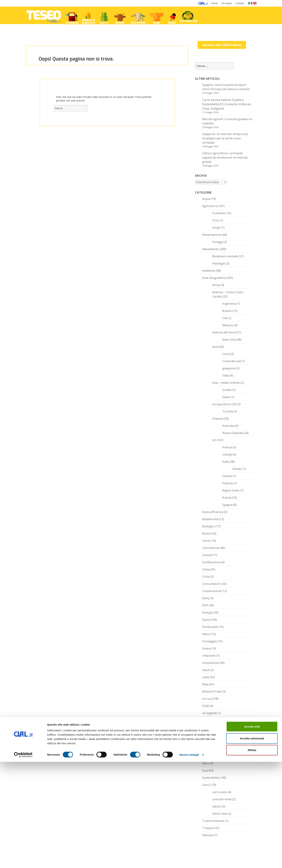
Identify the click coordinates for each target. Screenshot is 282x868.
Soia (205, 770)
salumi (217, 806)
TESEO (44, 15)
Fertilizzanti (210, 627)
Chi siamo (227, 3)
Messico (228, 325)
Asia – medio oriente (226, 383)
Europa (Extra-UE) (224, 404)
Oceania (218, 419)
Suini (205, 785)
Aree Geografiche (214, 278)
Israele (227, 390)
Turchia (228, 411)
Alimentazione (212, 235)
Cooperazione (212, 591)
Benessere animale (225, 256)
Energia (207, 612)
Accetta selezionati (252, 845)
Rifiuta (252, 856)
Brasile (227, 311)
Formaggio (210, 641)
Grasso (207, 648)
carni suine (220, 792)
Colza (206, 577)
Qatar (226, 397)
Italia (226, 462)
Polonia (227, 483)
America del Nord (224, 332)
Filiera (206, 634)
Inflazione (209, 656)
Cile (225, 318)
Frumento (219, 213)
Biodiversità (210, 519)
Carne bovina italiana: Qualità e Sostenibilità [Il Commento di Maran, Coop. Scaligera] (227, 104)
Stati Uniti (229, 340)
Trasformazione (213, 821)
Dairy (206, 598)
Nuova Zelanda (233, 433)
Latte (206, 677)
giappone (229, 368)
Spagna (227, 505)
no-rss (207, 699)
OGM (206, 706)
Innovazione (211, 663)
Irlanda (227, 454)
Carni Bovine (211, 548)
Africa (216, 285)
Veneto (237, 469)
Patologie (219, 263)
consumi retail (222, 799)
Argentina (229, 304)
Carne (206, 541)
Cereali (207, 555)
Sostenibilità (211, 778)
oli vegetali (209, 713)
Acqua (206, 199)
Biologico (208, 526)
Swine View (220, 814)
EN (255, 3)
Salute (206, 742)
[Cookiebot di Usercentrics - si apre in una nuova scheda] (23, 861)
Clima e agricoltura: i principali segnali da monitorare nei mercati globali (225, 157)
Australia (228, 426)
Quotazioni (210, 727)
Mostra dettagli (189, 861)
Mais (205, 684)
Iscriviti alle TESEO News (222, 45)
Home (215, 3)
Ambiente (209, 271)
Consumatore (211, 584)
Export (207, 620)
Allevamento (211, 249)
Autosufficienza (213, 512)
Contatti (240, 3)
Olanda (227, 476)
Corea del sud (231, 361)
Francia (227, 447)
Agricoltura (210, 206)
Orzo (216, 220)
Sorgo (216, 228)
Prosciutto (209, 720)
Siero (206, 763)
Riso (205, 735)
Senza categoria (213, 756)
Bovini (206, 533)
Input (206, 670)
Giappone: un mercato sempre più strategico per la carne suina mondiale (225, 138)
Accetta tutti (252, 833)
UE (214, 440)
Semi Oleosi (210, 749)
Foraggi (217, 242)
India (226, 375)
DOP (205, 605)
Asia (215, 347)
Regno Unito (231, 490)
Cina (225, 354)
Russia (227, 498)
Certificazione (211, 562)
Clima (206, 569)
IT (250, 3)
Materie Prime (212, 691)
